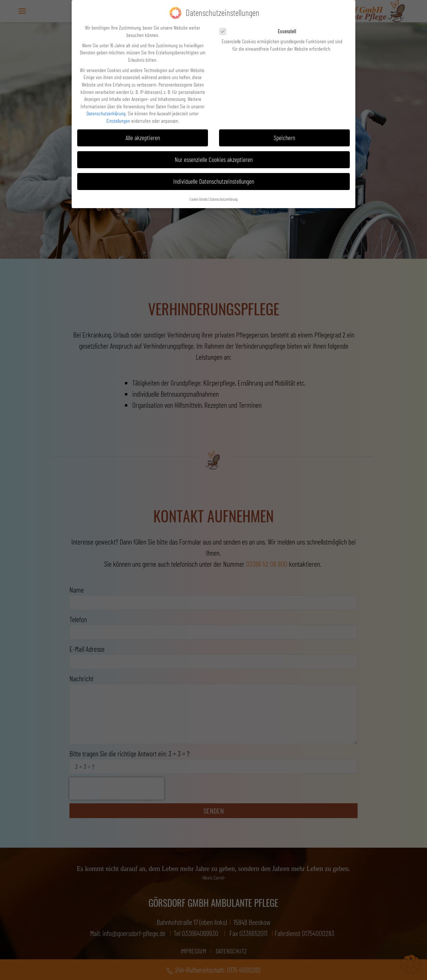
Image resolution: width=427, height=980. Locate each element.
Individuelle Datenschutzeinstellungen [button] (214, 181)
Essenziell (260, 31)
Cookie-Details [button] (199, 199)
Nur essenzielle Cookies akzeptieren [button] (214, 159)
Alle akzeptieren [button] (143, 138)
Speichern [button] (284, 138)
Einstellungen (118, 121)
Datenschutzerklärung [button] (224, 199)
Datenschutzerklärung (106, 113)
